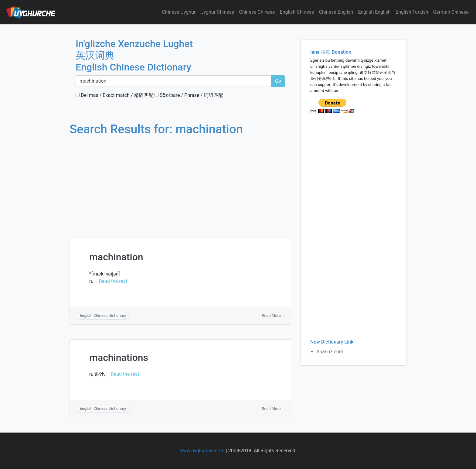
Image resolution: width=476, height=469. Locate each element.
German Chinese (451, 12)
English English (374, 12)
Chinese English (336, 12)
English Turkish (412, 12)
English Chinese (297, 12)
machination (116, 257)
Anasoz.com (330, 352)
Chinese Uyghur (179, 12)
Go (278, 81)
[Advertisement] (180, 182)
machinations (119, 358)
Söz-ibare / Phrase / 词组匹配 (189, 95)
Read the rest (113, 281)
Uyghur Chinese (217, 12)
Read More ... (273, 315)
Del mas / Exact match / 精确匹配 (114, 95)
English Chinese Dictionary (103, 315)
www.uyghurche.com (202, 451)
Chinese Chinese (257, 12)
